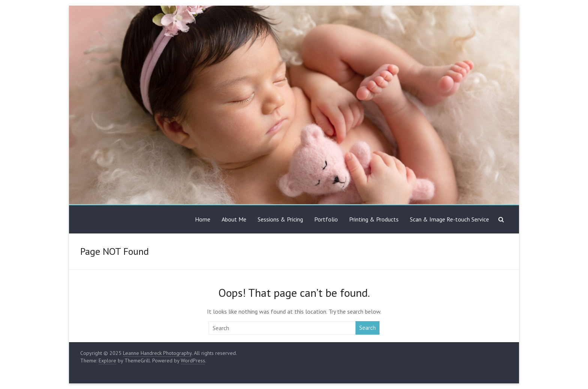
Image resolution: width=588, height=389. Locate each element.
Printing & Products (374, 219)
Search (367, 328)
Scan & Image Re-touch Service (449, 219)
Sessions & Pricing (280, 219)
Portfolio (326, 219)
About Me (234, 219)
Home (203, 219)
